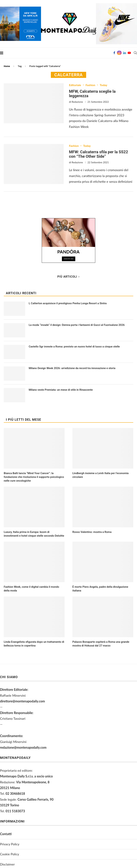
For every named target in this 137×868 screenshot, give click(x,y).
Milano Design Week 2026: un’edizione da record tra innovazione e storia (72, 368)
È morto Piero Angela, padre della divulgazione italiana (100, 589)
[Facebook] (114, 53)
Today (103, 85)
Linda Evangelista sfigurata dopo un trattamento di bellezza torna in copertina (34, 644)
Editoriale (75, 85)
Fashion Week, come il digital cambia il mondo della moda (31, 589)
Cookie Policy (10, 854)
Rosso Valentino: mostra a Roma (92, 532)
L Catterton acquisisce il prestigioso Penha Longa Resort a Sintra (68, 303)
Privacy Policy (10, 844)
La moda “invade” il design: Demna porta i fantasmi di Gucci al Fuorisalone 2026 (77, 325)
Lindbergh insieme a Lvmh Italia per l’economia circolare (101, 475)
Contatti (6, 834)
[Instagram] (119, 53)
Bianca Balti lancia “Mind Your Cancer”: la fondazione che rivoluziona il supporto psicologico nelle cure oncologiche (34, 477)
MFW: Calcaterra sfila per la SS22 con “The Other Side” (99, 154)
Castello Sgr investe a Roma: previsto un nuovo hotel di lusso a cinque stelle (74, 347)
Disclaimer (7, 864)
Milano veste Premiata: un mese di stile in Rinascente (61, 390)
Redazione (77, 102)
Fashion (90, 85)
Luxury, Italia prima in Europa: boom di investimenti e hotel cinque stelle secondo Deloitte (34, 534)
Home (7, 66)
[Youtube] (129, 53)
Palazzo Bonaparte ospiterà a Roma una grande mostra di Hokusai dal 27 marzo (101, 644)
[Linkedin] (125, 53)
